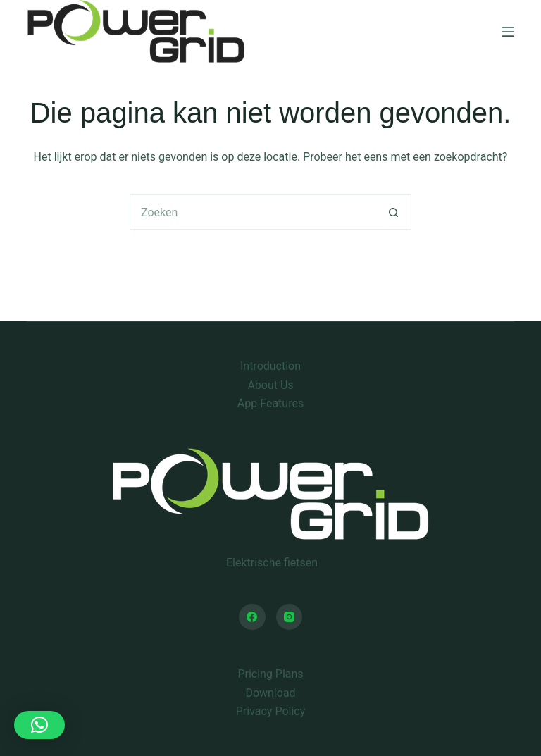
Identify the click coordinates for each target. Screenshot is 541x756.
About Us (270, 385)
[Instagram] (290, 617)
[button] (39, 725)
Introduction (270, 366)
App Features (270, 403)
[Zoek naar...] (253, 212)
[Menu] (508, 32)
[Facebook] (252, 617)
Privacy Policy (271, 711)
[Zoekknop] (394, 212)
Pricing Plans (270, 674)
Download (270, 693)
